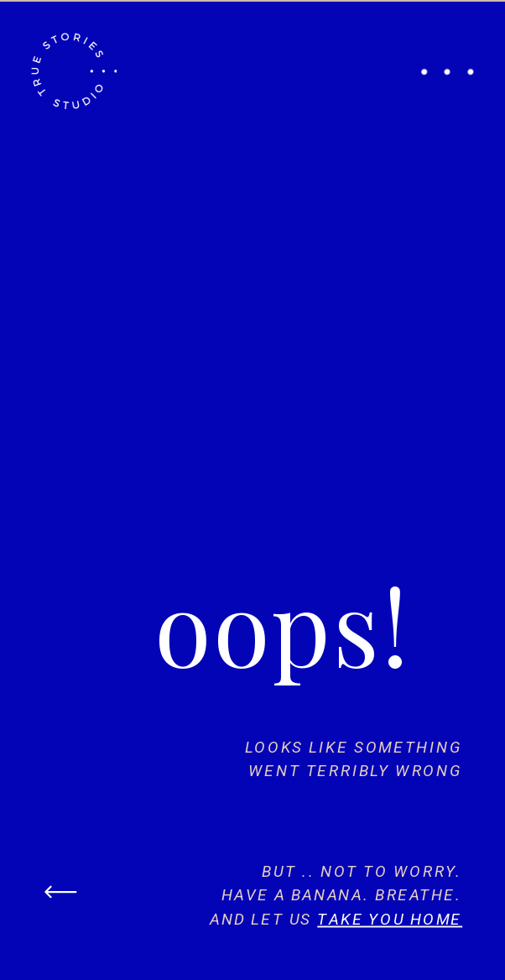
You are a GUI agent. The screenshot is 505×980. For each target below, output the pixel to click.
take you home (390, 918)
